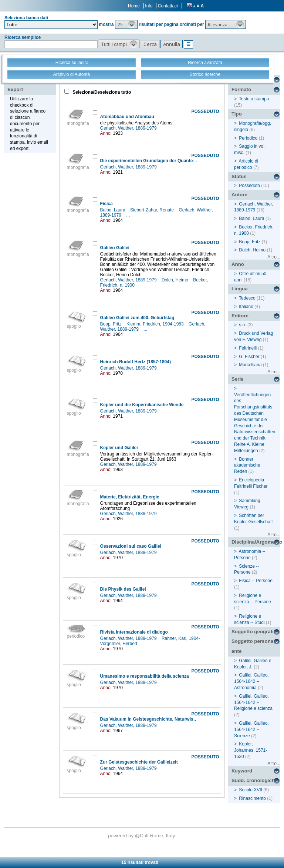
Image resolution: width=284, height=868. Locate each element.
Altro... (274, 257)
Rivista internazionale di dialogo (134, 632)
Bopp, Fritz (111, 324)
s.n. (242, 325)
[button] (126, 24)
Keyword (242, 771)
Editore (240, 316)
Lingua (240, 289)
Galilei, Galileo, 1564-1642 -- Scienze (251, 730)
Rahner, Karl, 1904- (181, 638)
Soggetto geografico (256, 632)
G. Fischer (249, 357)
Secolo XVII (251, 790)
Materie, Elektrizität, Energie (130, 497)
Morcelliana (250, 365)
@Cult (143, 836)
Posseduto (249, 186)
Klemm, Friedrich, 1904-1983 (156, 324)
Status (239, 176)
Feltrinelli (248, 348)
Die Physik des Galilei (123, 589)
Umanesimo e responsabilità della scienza (145, 676)
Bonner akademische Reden (247, 465)
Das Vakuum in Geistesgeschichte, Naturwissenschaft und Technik (171, 719)
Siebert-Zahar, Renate (153, 210)
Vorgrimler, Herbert (119, 644)
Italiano (246, 307)
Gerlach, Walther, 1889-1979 (129, 128)
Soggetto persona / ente (254, 646)
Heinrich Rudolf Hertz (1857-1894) (136, 362)
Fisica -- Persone (256, 581)
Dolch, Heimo (175, 280)
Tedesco (247, 298)
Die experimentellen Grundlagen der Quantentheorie (155, 161)
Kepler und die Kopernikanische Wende (142, 405)
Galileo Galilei (115, 248)
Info (149, 6)
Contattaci (168, 6)
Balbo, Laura (113, 210)
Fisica (106, 204)
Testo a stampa (254, 99)
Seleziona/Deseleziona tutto (101, 92)
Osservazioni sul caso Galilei (131, 546)
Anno (238, 264)
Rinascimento (252, 798)
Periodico (248, 138)
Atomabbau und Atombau (127, 117)
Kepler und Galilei (119, 448)
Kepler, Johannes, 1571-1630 (251, 750)
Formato (241, 89)
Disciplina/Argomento (256, 542)
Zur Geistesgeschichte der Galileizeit (139, 762)
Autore (239, 195)
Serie (238, 379)
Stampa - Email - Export (31, 84)
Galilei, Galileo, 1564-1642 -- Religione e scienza (253, 702)
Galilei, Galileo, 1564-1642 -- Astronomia (251, 681)
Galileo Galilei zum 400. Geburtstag (137, 318)
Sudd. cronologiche (254, 780)
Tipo (237, 114)
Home (134, 6)
